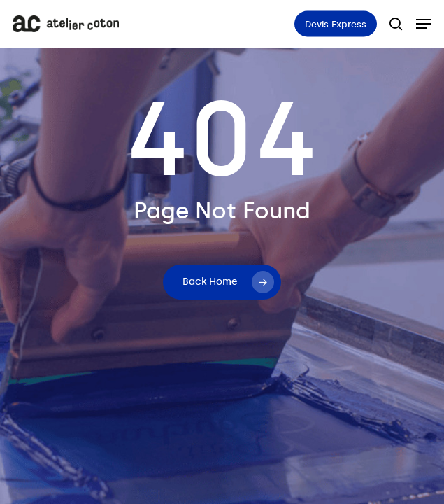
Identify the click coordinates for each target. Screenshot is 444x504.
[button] (424, 24)
